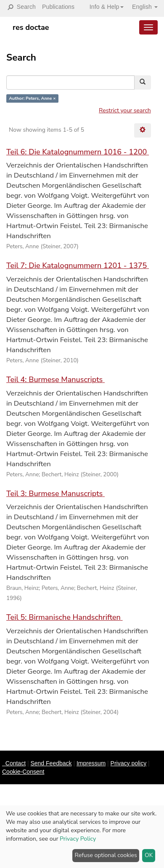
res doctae (31, 27)
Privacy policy (129, 763)
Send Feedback (51, 763)
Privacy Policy (78, 839)
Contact (16, 763)
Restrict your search (125, 110)
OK (149, 855)
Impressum (91, 763)
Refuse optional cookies (106, 855)
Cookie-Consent (23, 772)
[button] (103, 7)
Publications (58, 7)
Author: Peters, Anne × (32, 98)
